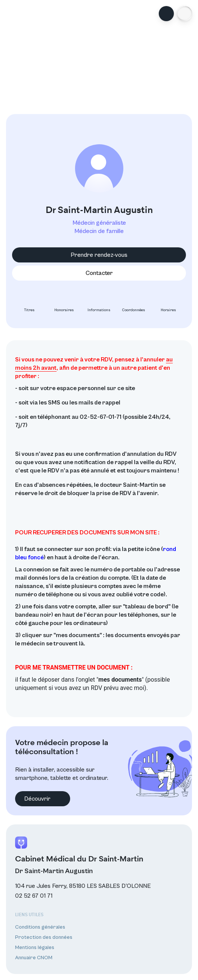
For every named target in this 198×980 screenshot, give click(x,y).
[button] (184, 14)
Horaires (168, 304)
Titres (29, 304)
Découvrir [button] (43, 799)
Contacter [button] (99, 273)
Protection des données (44, 937)
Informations (99, 304)
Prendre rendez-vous (99, 255)
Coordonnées (134, 304)
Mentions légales (35, 948)
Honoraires (64, 304)
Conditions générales (40, 927)
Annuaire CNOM (34, 958)
